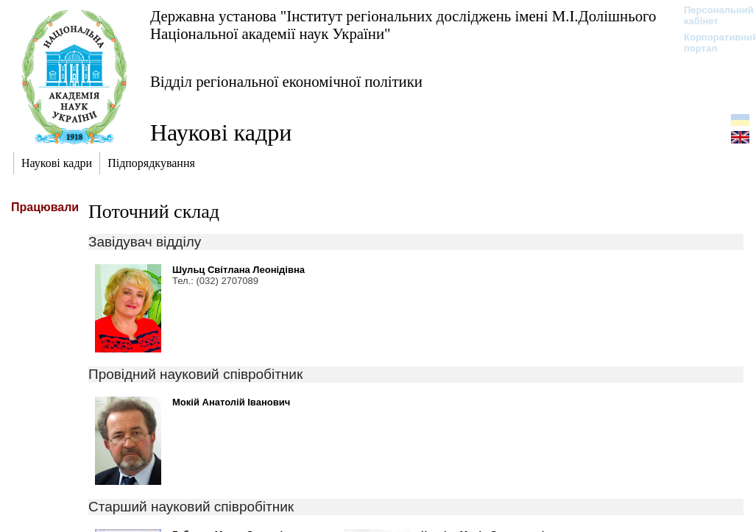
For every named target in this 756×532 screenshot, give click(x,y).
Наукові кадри (221, 132)
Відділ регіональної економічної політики (286, 81)
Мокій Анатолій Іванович (231, 402)
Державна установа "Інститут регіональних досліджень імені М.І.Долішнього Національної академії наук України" (403, 25)
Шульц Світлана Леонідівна (239, 270)
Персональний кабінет (711, 15)
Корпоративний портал (711, 43)
